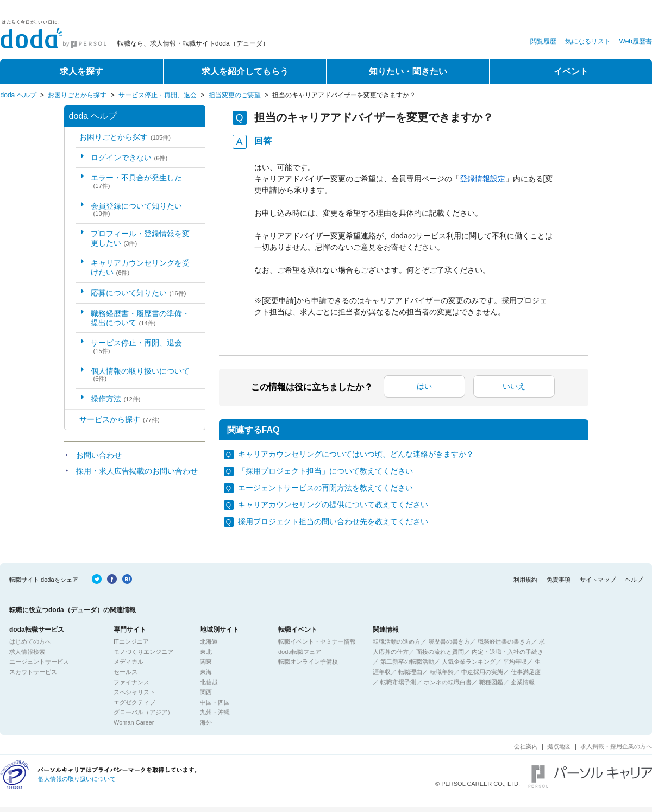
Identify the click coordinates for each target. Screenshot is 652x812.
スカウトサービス (33, 672)
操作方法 (116, 399)
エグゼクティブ (134, 702)
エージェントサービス (39, 662)
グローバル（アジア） (143, 712)
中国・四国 (215, 702)
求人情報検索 (27, 652)
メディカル (128, 662)
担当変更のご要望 (235, 95)
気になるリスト (588, 41)
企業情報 (523, 682)
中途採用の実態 (482, 672)
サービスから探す (120, 419)
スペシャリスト (134, 692)
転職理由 (410, 672)
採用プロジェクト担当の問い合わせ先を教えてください (333, 521)
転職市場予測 (398, 682)
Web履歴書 (636, 41)
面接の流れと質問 (440, 652)
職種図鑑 (491, 682)
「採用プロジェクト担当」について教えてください (325, 471)
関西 (206, 692)
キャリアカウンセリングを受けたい (140, 267)
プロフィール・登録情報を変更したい (140, 238)
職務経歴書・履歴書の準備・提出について (140, 318)
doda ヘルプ (18, 95)
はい (424, 386)
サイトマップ (598, 580)
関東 (206, 662)
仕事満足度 (526, 672)
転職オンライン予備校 (308, 662)
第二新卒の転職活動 (407, 662)
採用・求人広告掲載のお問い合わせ (137, 471)
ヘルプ (634, 580)
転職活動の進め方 (397, 641)
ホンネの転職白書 (448, 682)
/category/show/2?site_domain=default (72, 420)
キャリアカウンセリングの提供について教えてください (333, 505)
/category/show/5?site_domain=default (72, 137)
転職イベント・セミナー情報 (317, 641)
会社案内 (526, 746)
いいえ (514, 386)
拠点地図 (559, 746)
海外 (206, 722)
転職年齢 (442, 672)
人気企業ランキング (469, 662)
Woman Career (134, 722)
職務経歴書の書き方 (504, 641)
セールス (126, 672)
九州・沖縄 (215, 712)
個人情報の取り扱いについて (140, 374)
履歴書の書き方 (449, 641)
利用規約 (525, 580)
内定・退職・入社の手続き (507, 652)
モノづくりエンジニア (143, 652)
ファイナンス (131, 682)
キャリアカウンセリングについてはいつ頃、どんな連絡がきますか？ (356, 454)
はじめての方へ (30, 641)
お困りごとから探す (77, 95)
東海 (206, 672)
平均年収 (515, 662)
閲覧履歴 (543, 41)
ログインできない (129, 158)
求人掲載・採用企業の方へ (616, 746)
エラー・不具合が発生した (136, 181)
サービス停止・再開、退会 (158, 95)
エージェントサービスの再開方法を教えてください (325, 488)
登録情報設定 (482, 179)
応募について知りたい (139, 293)
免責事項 (559, 580)
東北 (206, 652)
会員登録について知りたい (136, 209)
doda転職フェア (300, 652)
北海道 (209, 641)
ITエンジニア (131, 641)
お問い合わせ (99, 455)
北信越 (209, 682)
